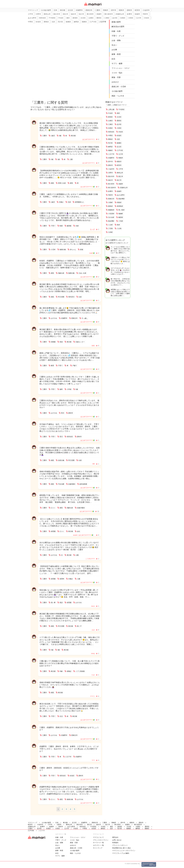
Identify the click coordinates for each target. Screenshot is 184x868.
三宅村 (121, 221)
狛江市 (119, 180)
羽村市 (110, 195)
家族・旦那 (116, 77)
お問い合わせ (117, 840)
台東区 (110, 121)
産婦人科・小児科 (119, 87)
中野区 (110, 136)
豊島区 (110, 139)
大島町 (110, 202)
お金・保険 (116, 40)
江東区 (110, 124)
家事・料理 (116, 54)
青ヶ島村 (121, 210)
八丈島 (119, 229)
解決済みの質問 (118, 27)
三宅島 (110, 229)
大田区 (119, 128)
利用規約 (115, 843)
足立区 (119, 147)
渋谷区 (121, 132)
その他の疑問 (117, 91)
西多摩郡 (121, 199)
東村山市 (120, 173)
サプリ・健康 (117, 63)
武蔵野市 (111, 158)
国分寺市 (111, 176)
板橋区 (119, 143)
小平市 (121, 169)
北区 (118, 139)
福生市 (110, 180)
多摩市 (110, 191)
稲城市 (119, 191)
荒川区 (110, 143)
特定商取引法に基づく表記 (121, 848)
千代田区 (121, 110)
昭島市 (119, 162)
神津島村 (120, 206)
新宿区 (110, 117)
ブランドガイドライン (101, 840)
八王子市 (111, 154)
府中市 (110, 162)
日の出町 (111, 217)
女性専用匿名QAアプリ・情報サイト (93, 6)
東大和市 (111, 184)
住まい (114, 45)
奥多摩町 (111, 221)
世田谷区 (111, 132)
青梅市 (121, 158)
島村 (118, 225)
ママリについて (98, 837)
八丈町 (110, 225)
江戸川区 (120, 150)
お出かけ (115, 82)
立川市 (121, 154)
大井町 (110, 232)
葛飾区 (110, 150)
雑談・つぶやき (118, 96)
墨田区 (119, 121)
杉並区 (119, 136)
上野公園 (111, 110)
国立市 (121, 176)
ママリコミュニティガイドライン (124, 851)
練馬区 (110, 147)
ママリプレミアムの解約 (121, 853)
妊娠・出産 (116, 31)
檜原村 (121, 217)
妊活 (113, 59)
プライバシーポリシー (120, 845)
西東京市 (111, 199)
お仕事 (114, 50)
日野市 (110, 173)
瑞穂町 (121, 214)
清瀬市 (121, 184)
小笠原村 (111, 214)
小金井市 (111, 169)
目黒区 (110, 128)
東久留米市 (112, 188)
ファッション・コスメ (121, 68)
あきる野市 (121, 195)
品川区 (119, 124)
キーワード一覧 (98, 843)
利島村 (119, 202)
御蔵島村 (111, 210)
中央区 (110, 113)
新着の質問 (116, 22)
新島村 (110, 206)
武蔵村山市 (124, 188)
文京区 (119, 117)
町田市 (119, 165)
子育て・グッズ (118, 36)
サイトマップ (98, 848)
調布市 (110, 165)
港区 (118, 113)
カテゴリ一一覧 (98, 845)
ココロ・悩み (117, 73)
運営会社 (115, 837)
